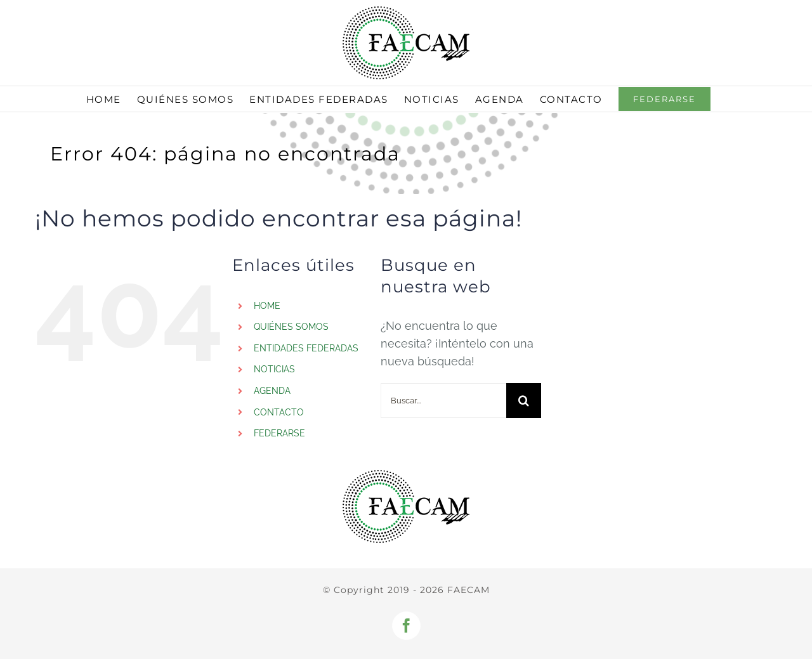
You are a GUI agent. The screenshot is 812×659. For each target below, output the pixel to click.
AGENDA (272, 391)
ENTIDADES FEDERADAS (306, 348)
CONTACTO (279, 412)
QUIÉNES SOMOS (291, 327)
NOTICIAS (274, 369)
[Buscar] (524, 401)
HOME (267, 306)
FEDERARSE (279, 433)
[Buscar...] (444, 401)
